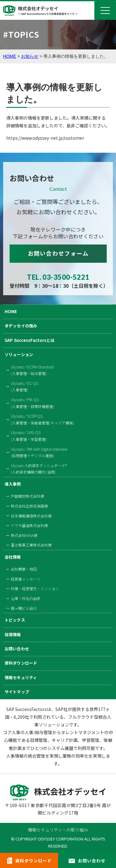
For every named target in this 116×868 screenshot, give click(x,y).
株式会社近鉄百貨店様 (29, 506)
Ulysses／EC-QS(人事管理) (25, 387)
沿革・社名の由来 (26, 598)
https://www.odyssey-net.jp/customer (45, 138)
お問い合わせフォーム (58, 253)
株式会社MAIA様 (24, 535)
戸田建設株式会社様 (28, 496)
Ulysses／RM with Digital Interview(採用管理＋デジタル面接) (39, 452)
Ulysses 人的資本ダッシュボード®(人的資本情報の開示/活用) (39, 469)
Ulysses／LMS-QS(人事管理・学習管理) (29, 436)
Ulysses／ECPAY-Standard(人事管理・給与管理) (32, 370)
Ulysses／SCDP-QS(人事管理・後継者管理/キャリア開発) (43, 419)
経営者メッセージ (26, 579)
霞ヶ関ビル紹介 (24, 608)
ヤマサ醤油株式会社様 (29, 525)
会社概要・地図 (24, 569)
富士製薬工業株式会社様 (31, 545)
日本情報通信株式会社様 (31, 516)
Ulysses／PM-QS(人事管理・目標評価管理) (32, 403)
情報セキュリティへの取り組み (58, 830)
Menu (105, 11)
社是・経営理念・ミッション (35, 588)
